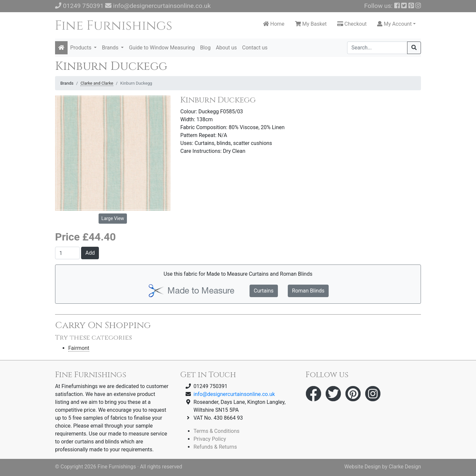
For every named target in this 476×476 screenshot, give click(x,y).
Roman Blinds (308, 291)
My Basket (311, 24)
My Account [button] (394, 24)
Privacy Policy (210, 439)
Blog (205, 48)
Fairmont (79, 348)
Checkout (352, 24)
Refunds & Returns (215, 447)
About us (226, 48)
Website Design (363, 467)
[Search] (377, 48)
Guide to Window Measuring (162, 48)
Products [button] (81, 48)
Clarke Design (405, 467)
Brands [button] (111, 48)
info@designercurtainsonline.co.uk (162, 6)
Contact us (255, 48)
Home (274, 24)
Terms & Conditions (217, 431)
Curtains (264, 291)
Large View (113, 218)
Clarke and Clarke (97, 83)
